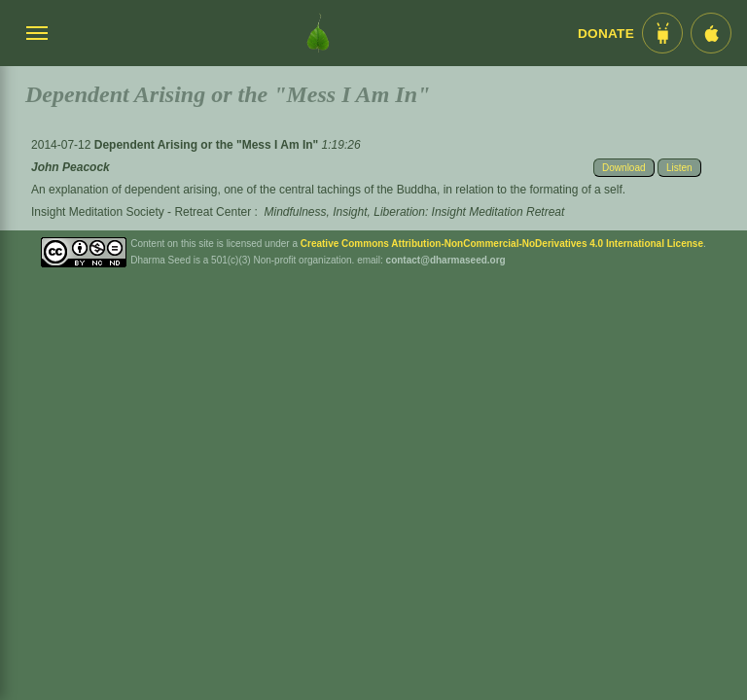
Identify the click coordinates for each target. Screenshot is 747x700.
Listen (679, 168)
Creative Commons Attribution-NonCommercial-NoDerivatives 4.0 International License (502, 244)
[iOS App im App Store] (711, 33)
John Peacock (71, 167)
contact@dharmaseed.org (446, 260)
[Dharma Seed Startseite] (318, 33)
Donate (606, 34)
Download (623, 168)
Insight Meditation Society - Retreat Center (141, 212)
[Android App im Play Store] (662, 33)
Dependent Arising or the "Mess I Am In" (208, 145)
